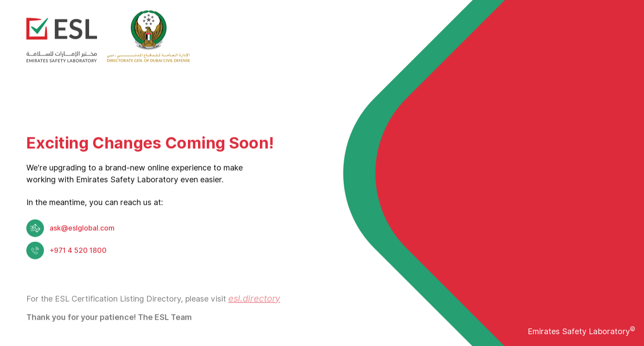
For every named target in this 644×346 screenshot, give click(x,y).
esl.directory (254, 306)
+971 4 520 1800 (78, 251)
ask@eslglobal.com (82, 229)
